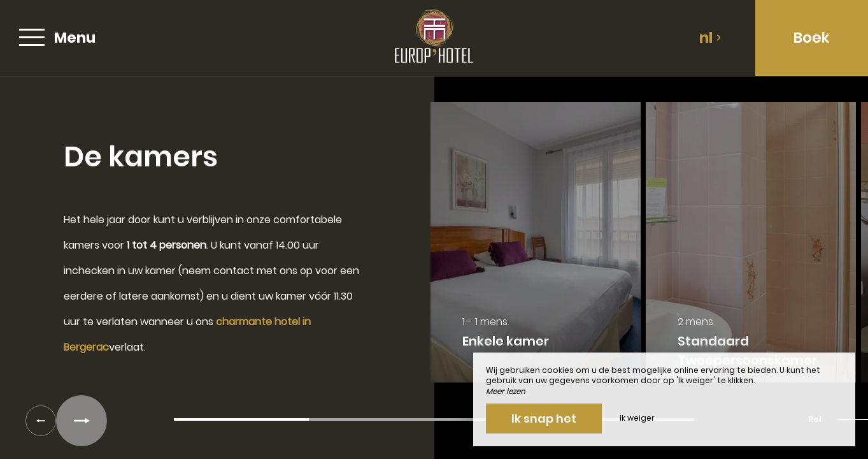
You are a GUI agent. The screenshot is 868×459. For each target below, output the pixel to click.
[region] (434, 249)
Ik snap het (544, 419)
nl (710, 38)
